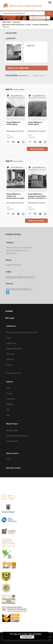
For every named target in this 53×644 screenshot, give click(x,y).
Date (8, 410)
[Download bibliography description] (13, 142)
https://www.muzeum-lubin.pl (19, 289)
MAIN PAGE (6, 22)
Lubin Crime (11, 343)
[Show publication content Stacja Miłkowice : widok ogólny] (18, 142)
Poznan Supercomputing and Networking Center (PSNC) (28, 640)
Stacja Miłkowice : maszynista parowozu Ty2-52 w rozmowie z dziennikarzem (37, 196)
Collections (17, 22)
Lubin (8, 338)
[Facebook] (8, 293)
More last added (37, 149)
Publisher (10, 404)
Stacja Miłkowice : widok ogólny (14, 123)
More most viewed (36, 221)
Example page (12, 430)
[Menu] (50, 2)
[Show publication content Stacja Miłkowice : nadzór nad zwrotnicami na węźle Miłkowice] (18, 214)
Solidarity (10, 359)
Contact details (12, 441)
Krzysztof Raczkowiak (41, 24)
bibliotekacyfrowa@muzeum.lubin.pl (20, 277)
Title (8, 388)
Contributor (11, 399)
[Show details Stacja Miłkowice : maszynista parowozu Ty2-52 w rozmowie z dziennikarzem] (45, 214)
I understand (27, 637)
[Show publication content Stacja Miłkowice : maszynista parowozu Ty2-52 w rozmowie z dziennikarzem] (40, 214)
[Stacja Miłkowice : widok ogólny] (16, 107)
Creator (9, 393)
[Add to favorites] (8, 142)
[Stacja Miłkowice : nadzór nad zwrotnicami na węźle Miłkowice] (16, 179)
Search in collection (18, 68)
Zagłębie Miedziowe (14, 349)
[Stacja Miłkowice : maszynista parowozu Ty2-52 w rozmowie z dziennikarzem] (37, 179)
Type (8, 415)
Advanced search (38, 18)
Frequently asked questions (17, 436)
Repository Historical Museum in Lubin (17, 24)
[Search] (49, 13)
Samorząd (10, 354)
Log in (9, 458)
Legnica (9, 365)
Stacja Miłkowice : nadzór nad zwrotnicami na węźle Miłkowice (15, 196)
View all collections (14, 373)
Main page (10, 318)
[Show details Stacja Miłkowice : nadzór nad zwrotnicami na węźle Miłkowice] (23, 214)
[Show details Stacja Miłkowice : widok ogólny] (23, 142)
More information (35, 634)
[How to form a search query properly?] (48, 18)
